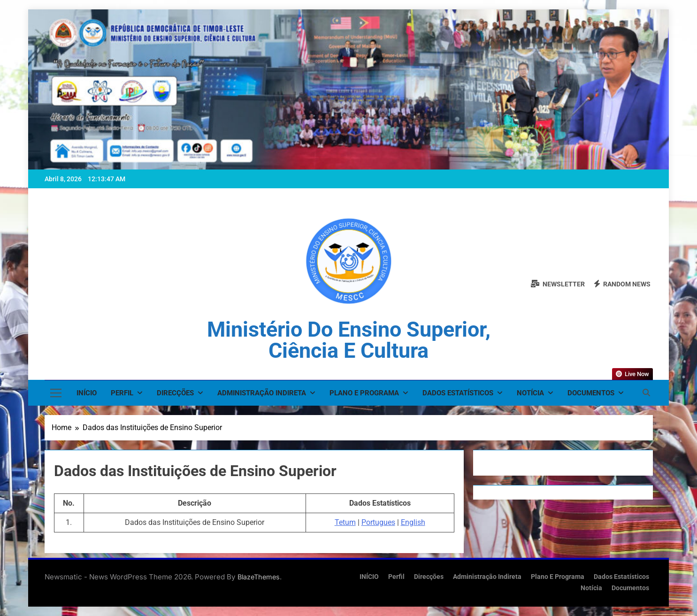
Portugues (378, 522)
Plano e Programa (364, 393)
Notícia (530, 393)
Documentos (591, 393)
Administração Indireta (262, 393)
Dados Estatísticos (458, 393)
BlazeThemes (259, 577)
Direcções (175, 393)
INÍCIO (87, 393)
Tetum (345, 522)
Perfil (122, 393)
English (413, 522)
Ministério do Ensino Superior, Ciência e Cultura (349, 340)
